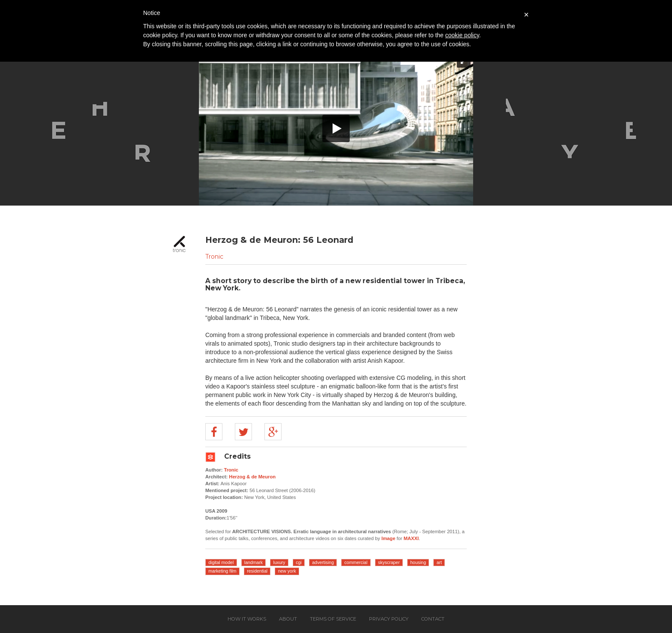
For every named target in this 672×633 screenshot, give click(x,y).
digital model (221, 562)
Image (388, 538)
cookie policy (462, 35)
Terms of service (333, 619)
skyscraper (389, 562)
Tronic (214, 257)
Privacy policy (389, 619)
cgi (298, 562)
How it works (247, 619)
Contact (433, 619)
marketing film (222, 571)
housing (418, 562)
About (288, 619)
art (439, 562)
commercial (356, 562)
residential (257, 571)
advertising (323, 562)
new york (287, 571)
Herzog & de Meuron (252, 477)
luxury (279, 562)
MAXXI (411, 538)
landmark (253, 562)
